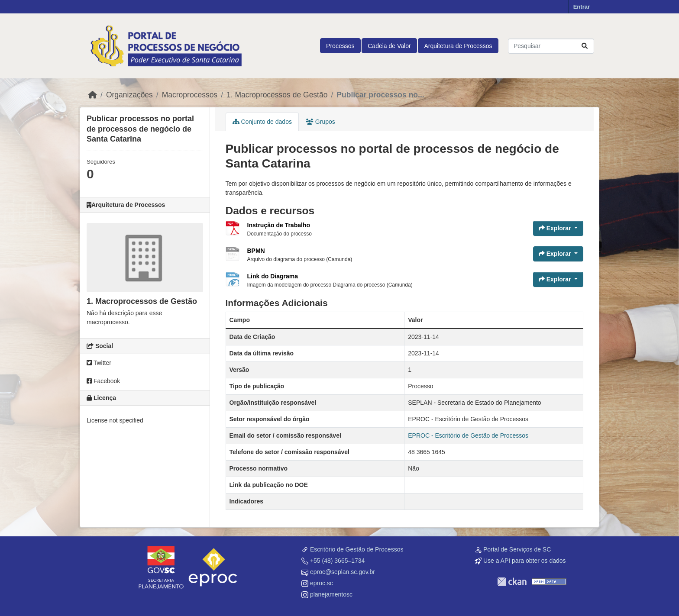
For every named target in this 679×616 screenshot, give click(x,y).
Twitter (99, 363)
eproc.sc (322, 583)
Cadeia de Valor (389, 46)
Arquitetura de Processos (458, 46)
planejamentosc (331, 594)
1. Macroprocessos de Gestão (277, 95)
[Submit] (585, 46)
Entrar (582, 7)
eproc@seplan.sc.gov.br (343, 572)
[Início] (93, 95)
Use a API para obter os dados (525, 561)
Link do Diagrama (273, 276)
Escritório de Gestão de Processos (357, 549)
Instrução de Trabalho (279, 225)
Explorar (556, 228)
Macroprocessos (190, 95)
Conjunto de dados (262, 122)
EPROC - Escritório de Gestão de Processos (468, 435)
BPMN (256, 251)
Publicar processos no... (380, 95)
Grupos (320, 122)
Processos (340, 46)
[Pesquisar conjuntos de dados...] (551, 46)
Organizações (129, 95)
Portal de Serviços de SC (517, 549)
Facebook (103, 381)
